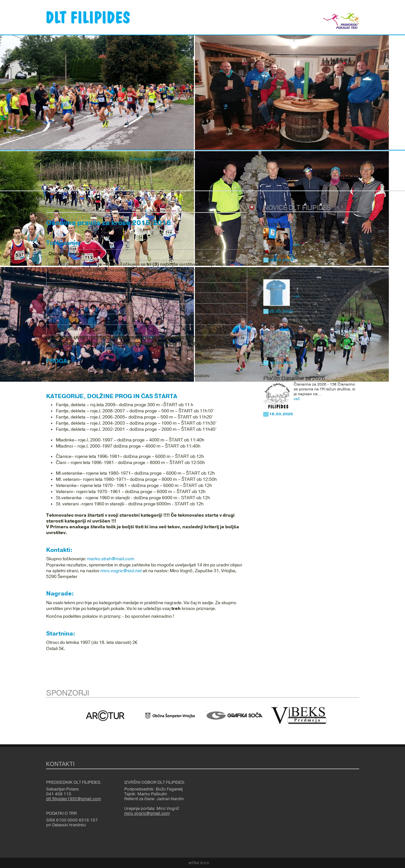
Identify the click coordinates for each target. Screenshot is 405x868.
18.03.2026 (281, 363)
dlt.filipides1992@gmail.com (74, 799)
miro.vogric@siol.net (121, 571)
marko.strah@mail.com (111, 559)
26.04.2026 (281, 260)
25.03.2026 (281, 311)
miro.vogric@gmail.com (147, 813)
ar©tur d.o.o (199, 863)
